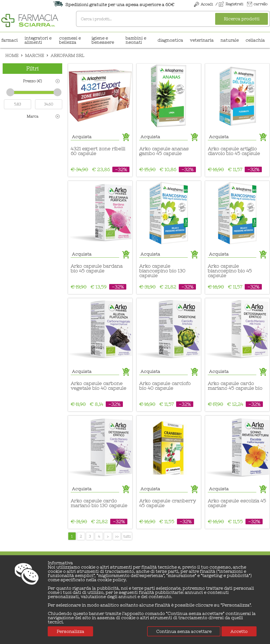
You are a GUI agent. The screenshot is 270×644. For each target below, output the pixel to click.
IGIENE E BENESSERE (103, 40)
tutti (127, 536)
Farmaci (9, 40)
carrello (261, 4)
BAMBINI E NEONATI (136, 40)
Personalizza (70, 631)
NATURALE (230, 40)
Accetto (239, 631)
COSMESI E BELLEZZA (70, 40)
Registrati (234, 4)
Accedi (207, 4)
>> (117, 536)
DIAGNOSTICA (170, 40)
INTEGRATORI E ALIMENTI (38, 40)
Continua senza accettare (184, 631)
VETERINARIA (202, 40)
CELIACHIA (255, 40)
